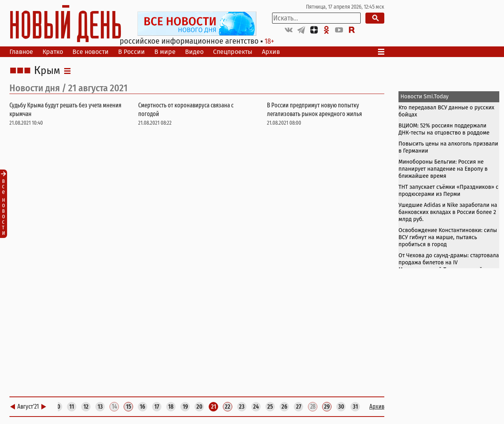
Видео (194, 52)
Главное (21, 52)
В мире (165, 52)
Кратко (53, 52)
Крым (47, 71)
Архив (271, 52)
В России (132, 52)
